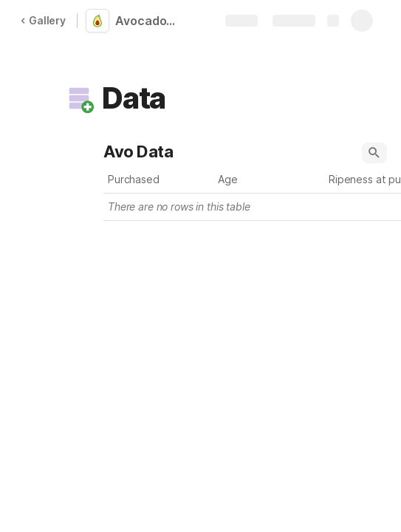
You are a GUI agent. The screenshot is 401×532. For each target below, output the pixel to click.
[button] (79, 98)
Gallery (43, 20)
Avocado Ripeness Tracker (149, 21)
